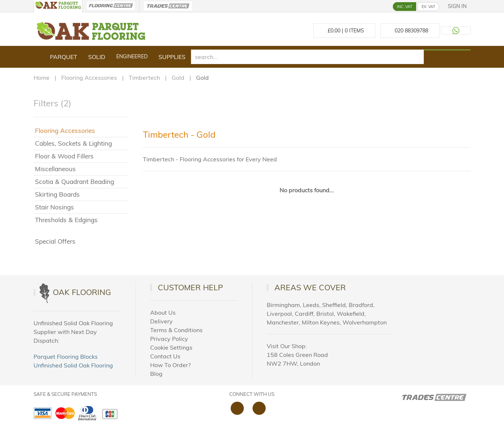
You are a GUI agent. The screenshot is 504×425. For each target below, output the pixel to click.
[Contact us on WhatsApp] (456, 31)
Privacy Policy (169, 339)
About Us (163, 312)
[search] (308, 57)
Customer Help (190, 287)
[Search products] (447, 50)
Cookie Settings (171, 347)
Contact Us (165, 356)
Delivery (161, 321)
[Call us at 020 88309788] (410, 31)
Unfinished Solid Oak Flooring (73, 365)
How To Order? (170, 365)
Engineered (132, 56)
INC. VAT (405, 7)
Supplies (172, 57)
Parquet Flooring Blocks (66, 357)
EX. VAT (428, 7)
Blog (156, 374)
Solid (97, 57)
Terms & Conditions (176, 330)
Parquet (64, 57)
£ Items (344, 31)
